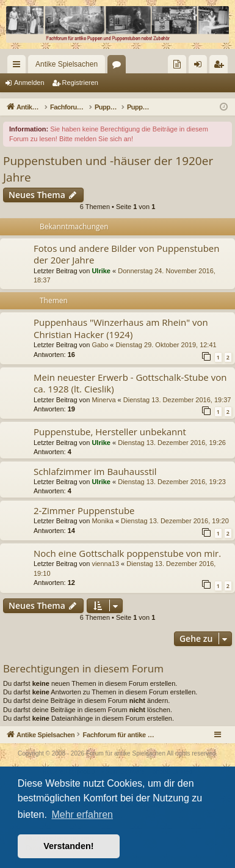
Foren (119, 67)
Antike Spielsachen (67, 64)
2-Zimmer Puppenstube (84, 510)
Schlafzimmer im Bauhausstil (95, 471)
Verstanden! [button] (68, 846)
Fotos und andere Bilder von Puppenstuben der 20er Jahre (126, 254)
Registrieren (80, 83)
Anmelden (29, 83)
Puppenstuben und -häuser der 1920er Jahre (108, 169)
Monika (102, 521)
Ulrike (101, 271)
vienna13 (105, 564)
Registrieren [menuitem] (221, 67)
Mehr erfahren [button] (82, 815)
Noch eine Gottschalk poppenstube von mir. (127, 553)
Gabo (100, 345)
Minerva (103, 400)
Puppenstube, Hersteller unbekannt (110, 432)
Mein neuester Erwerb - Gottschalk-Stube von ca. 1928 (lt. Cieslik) (130, 383)
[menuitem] (177, 64)
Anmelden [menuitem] (201, 67)
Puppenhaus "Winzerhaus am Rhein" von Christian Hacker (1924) (121, 328)
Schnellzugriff (19, 67)
